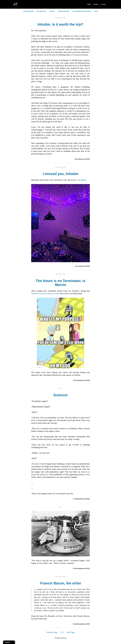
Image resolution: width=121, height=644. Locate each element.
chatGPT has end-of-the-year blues (45, 294)
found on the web (63, 11)
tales (96, 11)
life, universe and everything (82, 11)
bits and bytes (41, 11)
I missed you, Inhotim (60, 174)
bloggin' (52, 11)
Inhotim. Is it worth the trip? (60, 24)
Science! (60, 395)
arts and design (28, 11)
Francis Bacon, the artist (60, 583)
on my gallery (81, 180)
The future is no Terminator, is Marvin (61, 283)
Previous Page (52, 632)
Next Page (71, 632)
